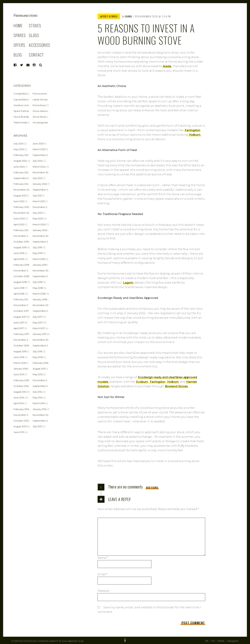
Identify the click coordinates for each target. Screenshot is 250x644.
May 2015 (38, 374)
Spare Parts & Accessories (28, 111)
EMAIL (221, 641)
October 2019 (21, 242)
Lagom (128, 283)
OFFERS (19, 55)
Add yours (152, 487)
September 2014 (42, 386)
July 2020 (38, 213)
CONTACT (36, 65)
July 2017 (37, 317)
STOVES (35, 36)
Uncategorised (41, 122)
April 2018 (19, 294)
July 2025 (18, 144)
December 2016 (23, 340)
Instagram (233, 641)
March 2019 (39, 259)
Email (103, 574)
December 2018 (23, 271)
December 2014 (42, 380)
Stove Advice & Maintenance (49, 111)
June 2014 (19, 397)
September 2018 (42, 276)
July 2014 (37, 392)
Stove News (39, 117)
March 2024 (39, 167)
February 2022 (22, 184)
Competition (21, 94)
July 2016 (37, 351)
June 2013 (19, 432)
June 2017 (19, 323)
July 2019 (37, 247)
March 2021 (39, 201)
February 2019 (21, 265)
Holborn (195, 135)
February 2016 (40, 363)
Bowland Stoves (176, 386)
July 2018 (37, 282)
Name (103, 558)
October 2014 (21, 386)
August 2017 (20, 317)
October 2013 (21, 421)
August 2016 (20, 351)
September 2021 (42, 190)
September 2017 (42, 311)
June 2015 (19, 374)
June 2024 (19, 167)
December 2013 (23, 415)
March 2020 (39, 224)
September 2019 (42, 242)
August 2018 (20, 282)
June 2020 (19, 218)
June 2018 (19, 288)
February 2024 (22, 172)
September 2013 (42, 421)
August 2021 (20, 196)
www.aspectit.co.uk (73, 641)
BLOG (18, 65)
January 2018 (40, 299)
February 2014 (21, 409)
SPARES (20, 45)
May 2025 (19, 149)
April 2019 (19, 259)
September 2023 (23, 178)
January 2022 (40, 184)
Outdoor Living (22, 105)
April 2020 (19, 224)
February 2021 (21, 207)
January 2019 (40, 265)
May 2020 (38, 218)
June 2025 (38, 144)
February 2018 (21, 299)
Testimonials (20, 122)
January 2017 (40, 334)
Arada (167, 66)
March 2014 (39, 403)
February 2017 (21, 334)
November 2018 (42, 271)
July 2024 (38, 161)
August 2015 (39, 369)
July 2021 (37, 196)
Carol (129, 16)
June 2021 (19, 201)
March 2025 (39, 149)
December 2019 (23, 236)
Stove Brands (21, 117)
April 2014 (19, 403)
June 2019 (19, 253)
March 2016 (20, 363)
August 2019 (20, 247)
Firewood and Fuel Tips (46, 94)
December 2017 (22, 305)
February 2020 (22, 230)
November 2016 (41, 340)
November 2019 (41, 236)
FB (207, 641)
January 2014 (40, 409)
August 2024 (20, 161)
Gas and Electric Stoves (27, 100)
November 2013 (41, 415)
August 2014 (20, 392)
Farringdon (192, 130)
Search (41, 75)
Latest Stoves (109, 16)
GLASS (34, 45)
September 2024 (42, 155)
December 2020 (42, 207)
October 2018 (21, 276)
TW (213, 641)
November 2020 (23, 213)
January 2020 (40, 230)
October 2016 (21, 345)
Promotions (39, 105)
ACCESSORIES (39, 55)
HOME (18, 36)
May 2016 (38, 357)
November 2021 (22, 190)
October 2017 (21, 311)
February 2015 (21, 380)
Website (103, 591)
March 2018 (39, 294)
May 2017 (38, 323)
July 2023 (38, 178)
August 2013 (20, 426)
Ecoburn (142, 382)
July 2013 (37, 426)
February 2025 (22, 155)
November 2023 (42, 172)
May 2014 (38, 397)
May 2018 (38, 288)
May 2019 (38, 253)
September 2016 (42, 345)
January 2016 (21, 369)
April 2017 (19, 328)
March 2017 (39, 328)
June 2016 (19, 357)
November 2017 (41, 305)
